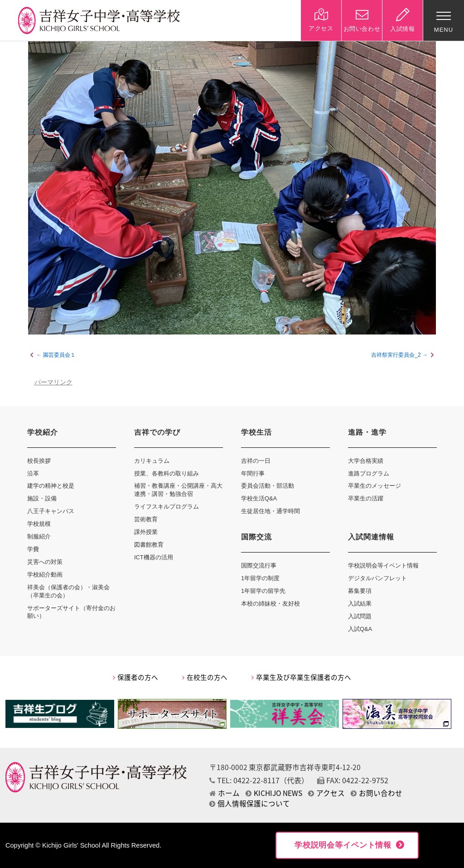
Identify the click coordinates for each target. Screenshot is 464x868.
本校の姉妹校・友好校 (271, 604)
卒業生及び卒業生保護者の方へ (301, 677)
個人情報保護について (250, 803)
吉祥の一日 (256, 461)
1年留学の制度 (260, 578)
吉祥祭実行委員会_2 (396, 355)
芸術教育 (146, 519)
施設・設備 (42, 498)
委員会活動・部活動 (268, 486)
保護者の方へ (135, 677)
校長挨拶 (39, 461)
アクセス (326, 793)
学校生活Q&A (259, 498)
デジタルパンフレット (377, 578)
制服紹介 (39, 536)
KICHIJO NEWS (274, 793)
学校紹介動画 (45, 575)
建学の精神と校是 (51, 486)
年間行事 (253, 473)
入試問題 (360, 616)
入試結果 (360, 604)
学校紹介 (43, 432)
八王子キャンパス (51, 511)
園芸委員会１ (59, 355)
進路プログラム (369, 473)
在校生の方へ (205, 677)
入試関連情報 (371, 537)
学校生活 (256, 432)
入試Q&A (360, 629)
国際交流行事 (259, 565)
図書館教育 (149, 545)
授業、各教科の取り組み (167, 473)
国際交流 (256, 537)
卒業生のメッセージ (375, 486)
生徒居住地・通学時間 (271, 511)
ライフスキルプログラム (167, 507)
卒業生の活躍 (366, 498)
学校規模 (39, 524)
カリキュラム (152, 461)
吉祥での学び (157, 432)
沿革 (33, 473)
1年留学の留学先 (263, 591)
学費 (33, 549)
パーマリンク (53, 382)
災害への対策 (45, 562)
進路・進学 (367, 432)
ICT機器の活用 (154, 557)
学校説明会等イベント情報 (383, 565)
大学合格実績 (366, 461)
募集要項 (360, 591)
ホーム (225, 793)
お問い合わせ (377, 793)
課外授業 (146, 532)
